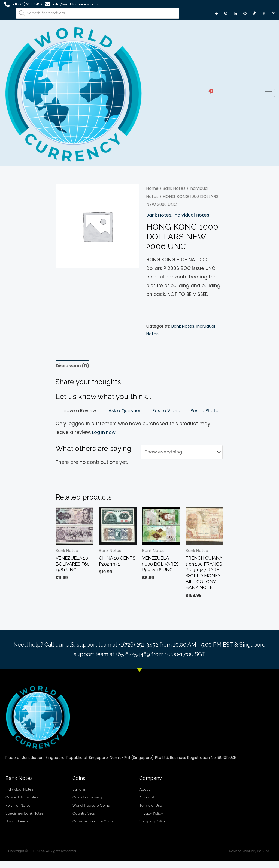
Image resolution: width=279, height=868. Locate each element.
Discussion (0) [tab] (73, 366)
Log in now (104, 432)
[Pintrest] (245, 13)
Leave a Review (79, 410)
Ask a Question (125, 410)
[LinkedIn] (235, 13)
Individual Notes (194, 215)
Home (153, 188)
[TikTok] (254, 13)
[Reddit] (216, 13)
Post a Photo (204, 410)
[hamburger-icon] (269, 93)
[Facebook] (264, 13)
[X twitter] (274, 13)
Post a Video (166, 410)
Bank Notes (175, 188)
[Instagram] (226, 13)
